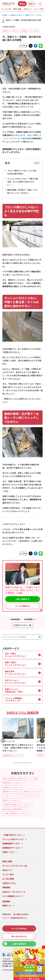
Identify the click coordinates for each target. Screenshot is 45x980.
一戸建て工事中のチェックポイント (17, 813)
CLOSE (37, 163)
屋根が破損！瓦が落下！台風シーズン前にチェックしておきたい (22, 191)
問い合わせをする (23, 936)
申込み (22, 4)
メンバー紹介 (39, 9)
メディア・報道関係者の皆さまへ (15, 918)
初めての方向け (9, 779)
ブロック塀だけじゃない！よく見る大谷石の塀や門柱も (22, 172)
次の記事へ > (30, 619)
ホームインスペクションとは (15, 866)
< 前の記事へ (15, 619)
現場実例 (6, 887)
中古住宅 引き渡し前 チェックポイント (18, 805)
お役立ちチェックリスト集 (27, 779)
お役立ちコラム (9, 883)
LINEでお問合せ (19, 944)
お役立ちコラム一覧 (23, 625)
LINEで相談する (27, 599)
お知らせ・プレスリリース (14, 892)
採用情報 (6, 901)
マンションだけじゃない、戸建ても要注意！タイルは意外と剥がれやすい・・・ (22, 182)
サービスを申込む (23, 929)
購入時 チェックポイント (13, 792)
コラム (36, 31)
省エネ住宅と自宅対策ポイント (15, 809)
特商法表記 (7, 914)
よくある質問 (8, 879)
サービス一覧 (6, 9)
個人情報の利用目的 (21, 914)
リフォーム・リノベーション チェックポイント (21, 796)
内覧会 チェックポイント (13, 787)
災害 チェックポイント (12, 31)
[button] (15, 763)
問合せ (32, 4)
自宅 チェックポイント (33, 792)
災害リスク (27, 31)
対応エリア (28, 9)
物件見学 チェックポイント (13, 783)
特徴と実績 (17, 9)
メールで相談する (27, 606)
